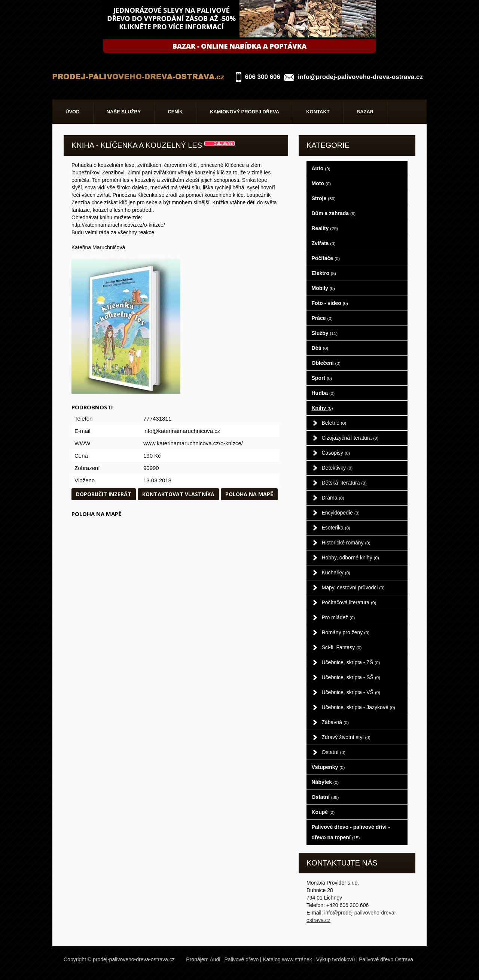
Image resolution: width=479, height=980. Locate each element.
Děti (320, 348)
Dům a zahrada (334, 213)
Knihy (322, 408)
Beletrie (334, 423)
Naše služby (124, 112)
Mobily (323, 288)
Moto (321, 183)
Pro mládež (338, 617)
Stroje (324, 198)
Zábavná (335, 722)
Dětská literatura (344, 483)
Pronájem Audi (203, 959)
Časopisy (336, 453)
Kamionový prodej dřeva (245, 112)
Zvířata (324, 243)
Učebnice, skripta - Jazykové (359, 707)
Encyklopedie (341, 513)
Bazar (365, 112)
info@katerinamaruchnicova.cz (182, 431)
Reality (325, 228)
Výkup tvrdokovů (336, 959)
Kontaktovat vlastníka (178, 494)
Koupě (323, 812)
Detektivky (337, 468)
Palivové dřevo (241, 959)
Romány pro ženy (346, 632)
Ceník (175, 112)
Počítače (326, 258)
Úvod (73, 112)
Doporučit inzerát (104, 494)
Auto (321, 168)
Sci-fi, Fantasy (342, 647)
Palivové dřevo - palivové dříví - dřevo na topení (351, 832)
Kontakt (318, 112)
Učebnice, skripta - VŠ (351, 692)
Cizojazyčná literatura (350, 438)
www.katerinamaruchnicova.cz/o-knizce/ (193, 443)
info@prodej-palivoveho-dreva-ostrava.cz (360, 77)
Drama (333, 498)
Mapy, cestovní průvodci (353, 587)
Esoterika (336, 528)
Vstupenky (328, 767)
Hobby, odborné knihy (350, 558)
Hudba (323, 393)
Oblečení (326, 363)
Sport (322, 378)
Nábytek (325, 782)
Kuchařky (336, 573)
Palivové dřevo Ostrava (386, 959)
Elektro (324, 273)
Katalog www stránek (287, 959)
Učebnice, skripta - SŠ (351, 677)
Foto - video (330, 303)
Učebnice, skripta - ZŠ (351, 662)
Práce (322, 318)
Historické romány (346, 543)
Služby (325, 333)
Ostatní (334, 752)
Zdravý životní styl (346, 737)
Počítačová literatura (349, 602)
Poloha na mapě (249, 494)
